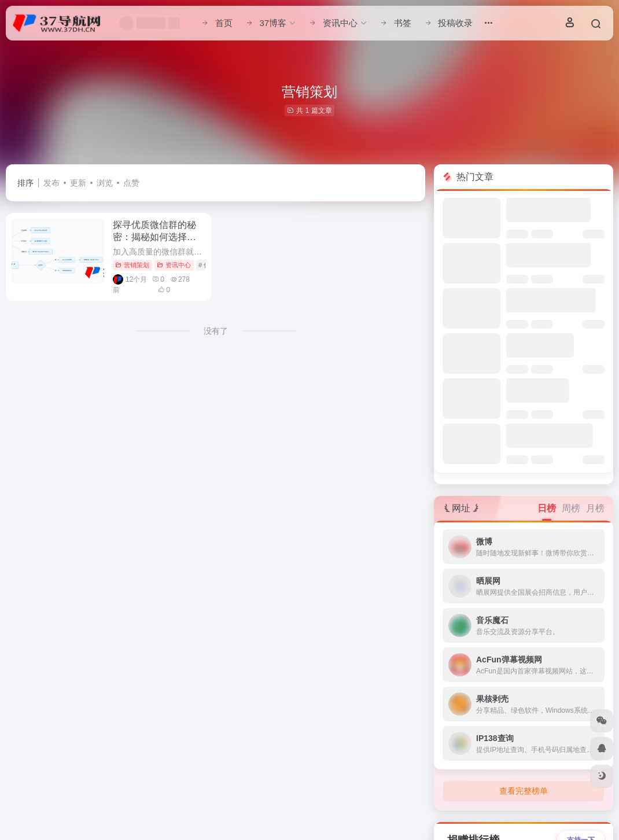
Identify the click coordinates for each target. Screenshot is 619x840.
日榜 (547, 508)
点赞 (131, 183)
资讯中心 (174, 265)
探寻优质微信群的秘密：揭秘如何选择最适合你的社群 (154, 237)
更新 (78, 183)
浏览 (105, 183)
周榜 (571, 508)
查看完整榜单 (524, 791)
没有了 (216, 331)
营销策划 (132, 265)
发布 (51, 183)
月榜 (595, 508)
